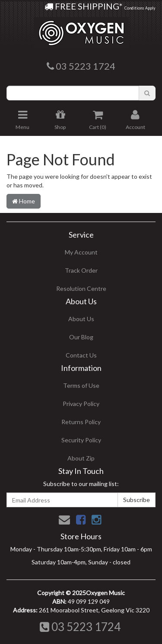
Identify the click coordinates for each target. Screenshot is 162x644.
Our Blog (81, 337)
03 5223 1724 (80, 627)
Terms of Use (81, 385)
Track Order (81, 270)
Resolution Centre (81, 288)
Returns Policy (81, 422)
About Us (81, 319)
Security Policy (81, 440)
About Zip (81, 458)
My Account (81, 252)
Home (24, 201)
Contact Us (81, 355)
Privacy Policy (81, 404)
